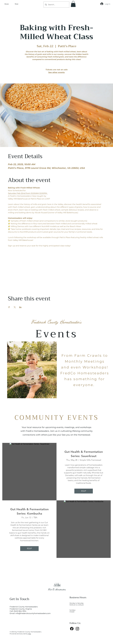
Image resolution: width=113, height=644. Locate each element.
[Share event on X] (15, 307)
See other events (56, 72)
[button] (73, 4)
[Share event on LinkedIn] (20, 307)
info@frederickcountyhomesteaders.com (33, 613)
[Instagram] (77, 629)
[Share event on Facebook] (9, 307)
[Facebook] (72, 629)
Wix (30, 634)
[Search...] (56, 5)
